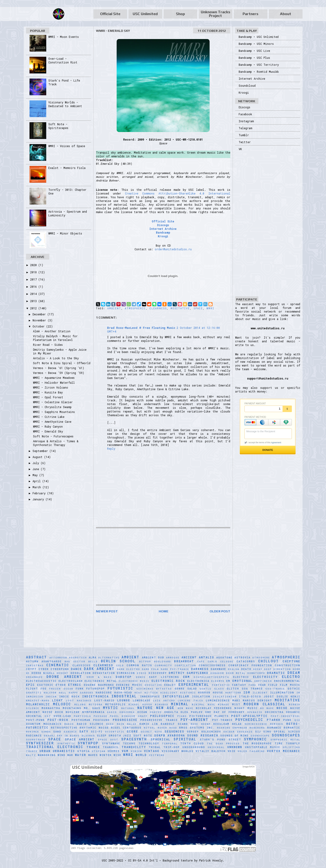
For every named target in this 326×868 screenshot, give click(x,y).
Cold (120, 665)
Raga (110, 724)
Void (232, 751)
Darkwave (218, 669)
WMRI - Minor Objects (65, 233)
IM (298, 693)
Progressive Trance (159, 720)
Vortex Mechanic (284, 751)
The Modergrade (257, 743)
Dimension (126, 673)
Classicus (82, 665)
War (70, 755)
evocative (153, 685)
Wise (117, 755)
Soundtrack (36, 740)
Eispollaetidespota (211, 677)
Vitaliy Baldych (211, 751)
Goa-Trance (275, 689)
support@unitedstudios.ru (268, 378)
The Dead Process (223, 744)
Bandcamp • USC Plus (254, 58)
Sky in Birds (68, 736)
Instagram (246, 121)
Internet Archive (163, 229)
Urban (45, 751)
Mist (236, 704)
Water (81, 755)
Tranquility (134, 747)
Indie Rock (69, 696)
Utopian (99, 751)
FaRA (252, 685)
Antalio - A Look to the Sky (56, 358)
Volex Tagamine (251, 751)
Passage (100, 716)
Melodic (62, 704)
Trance (93, 747)
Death (246, 669)
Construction (288, 665)
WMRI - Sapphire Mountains (54, 412)
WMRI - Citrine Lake (49, 417)
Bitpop (145, 662)
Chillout (268, 661)
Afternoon (58, 658)
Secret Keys (151, 732)
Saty (84, 731)
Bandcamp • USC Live (254, 51)
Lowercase (142, 700)
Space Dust (108, 740)
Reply (111, 449)
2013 (34, 301)
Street (235, 739)
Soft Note (143, 736)
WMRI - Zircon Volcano (51, 387)
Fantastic (221, 685)
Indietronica (95, 696)
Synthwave (111, 743)
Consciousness (212, 665)
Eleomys (218, 681)
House (218, 693)
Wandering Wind (52, 755)
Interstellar (176, 696)
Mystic (110, 708)
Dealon (234, 669)
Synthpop (88, 743)
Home (164, 611)
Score (132, 731)
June (37, 469)
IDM (247, 692)
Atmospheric (135, 309)
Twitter (245, 142)
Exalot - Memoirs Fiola (67, 168)
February (40, 493)
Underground (194, 747)
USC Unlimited (145, 14)
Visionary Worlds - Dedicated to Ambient (65, 104)
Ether (61, 685)
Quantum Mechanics (44, 724)
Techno (129, 743)
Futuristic (120, 688)
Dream (294, 673)
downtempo (256, 673)
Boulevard (163, 662)
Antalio (207, 657)
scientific (115, 732)
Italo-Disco (250, 696)
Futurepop (95, 689)
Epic (30, 685)
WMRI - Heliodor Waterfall (54, 383)
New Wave (186, 708)
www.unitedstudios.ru (268, 328)
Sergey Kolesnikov (204, 732)
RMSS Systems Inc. (197, 728)
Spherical (160, 739)
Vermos (114, 751)
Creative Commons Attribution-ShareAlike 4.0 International (178, 193)
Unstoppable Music (263, 747)
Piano (182, 716)
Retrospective (64, 728)
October (39, 326)
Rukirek (33, 732)
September (41, 451)
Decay (258, 669)
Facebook (245, 114)
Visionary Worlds (178, 751)
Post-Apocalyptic (249, 716)
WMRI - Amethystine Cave (52, 422)
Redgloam (221, 724)
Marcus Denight (257, 700)
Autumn (32, 661)
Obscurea (127, 712)
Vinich (136, 751)
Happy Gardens (81, 693)
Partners (250, 14)
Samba (46, 732)
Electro (291, 677)
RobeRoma (257, 728)
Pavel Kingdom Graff (129, 716)
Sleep (102, 736)
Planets (222, 716)
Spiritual (185, 739)
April (37, 481)
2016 (34, 287)
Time (279, 743)
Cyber (44, 669)
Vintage (152, 751)
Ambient (114, 309)
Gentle (206, 689)
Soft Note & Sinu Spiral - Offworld (62, 363)
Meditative (180, 309)
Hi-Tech (151, 693)
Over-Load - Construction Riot (63, 60)
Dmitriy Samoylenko (189, 673)
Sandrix (70, 732)
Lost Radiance (79, 701)
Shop (180, 14)
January (39, 499)
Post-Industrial (285, 716)
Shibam (229, 732)
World (141, 755)
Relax (237, 724)
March (38, 487)
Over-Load (63, 716)
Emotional (242, 681)
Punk (287, 720)
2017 (34, 279)
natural (128, 708)
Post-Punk (35, 720)
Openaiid (255, 712)
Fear (262, 685)
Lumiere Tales (191, 701)
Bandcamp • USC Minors (256, 44)
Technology (149, 743)
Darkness (200, 669)
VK (240, 149)
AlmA (93, 657)
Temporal (170, 744)
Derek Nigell (43, 673)
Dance (76, 669)
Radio (69, 724)
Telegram (245, 128)
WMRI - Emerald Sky (48, 431)
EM (228, 681)
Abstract (36, 657)
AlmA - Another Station (52, 331)
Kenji (295, 696)
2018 (34, 272)
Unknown (235, 747)
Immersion (35, 697)
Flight (32, 689)
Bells (93, 662)
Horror (204, 693)
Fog (44, 689)
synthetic (66, 744)
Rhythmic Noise (94, 728)
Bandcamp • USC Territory (259, 65)
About (286, 14)
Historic (188, 693)
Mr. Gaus (92, 708)
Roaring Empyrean (232, 728)
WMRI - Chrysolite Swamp (52, 407)
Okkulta (171, 712)
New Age (165, 708)
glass (219, 689)
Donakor (217, 673)
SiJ (258, 732)
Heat (138, 693)
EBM (186, 677)
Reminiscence (256, 724)
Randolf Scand (174, 724)
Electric (241, 677)
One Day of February (225, 712)
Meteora (96, 705)
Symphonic (255, 739)
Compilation (185, 665)
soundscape (260, 736)
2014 (34, 294)
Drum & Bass (99, 677)
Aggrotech (78, 658)
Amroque (173, 658)
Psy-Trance (222, 720)
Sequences (174, 731)
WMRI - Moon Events (64, 37)
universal (216, 747)
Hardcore (104, 693)
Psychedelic (249, 720)
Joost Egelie (276, 696)
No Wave (267, 708)
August (38, 457)
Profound (101, 720)
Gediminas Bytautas (154, 689)
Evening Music (129, 685)
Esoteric (45, 685)
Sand (57, 732)
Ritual (150, 728)
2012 (34, 308)
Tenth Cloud (192, 743)
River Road (167, 728)
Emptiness (263, 681)
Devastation (104, 673)
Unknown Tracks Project (216, 14)
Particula (82, 716)
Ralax (132, 724)
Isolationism (225, 697)
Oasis (112, 712)
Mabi (236, 700)
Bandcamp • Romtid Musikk (259, 72)
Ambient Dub (153, 657)
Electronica (198, 681)
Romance (274, 728)
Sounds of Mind (234, 736)
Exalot (170, 685)
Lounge (124, 700)
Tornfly (293, 743)
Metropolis (115, 704)
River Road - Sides (48, 345)
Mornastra (51, 708)
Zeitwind (157, 755)
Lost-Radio (104, 700)
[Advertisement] (163, 566)
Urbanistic (64, 751)
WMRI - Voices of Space (67, 146)
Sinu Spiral (274, 732)
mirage (224, 705)
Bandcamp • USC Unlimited (259, 37)
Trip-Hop (172, 747)
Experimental (194, 685)
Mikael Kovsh (140, 705)
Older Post (220, 611)
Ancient (189, 657)
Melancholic (38, 704)
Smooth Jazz (120, 736)
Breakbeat (184, 661)
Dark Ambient (99, 669)
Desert (63, 673)
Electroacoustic (41, 681)
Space (198, 309)
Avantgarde (52, 661)
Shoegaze (245, 732)
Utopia (84, 751)
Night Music (246, 708)
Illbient (260, 693)
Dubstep (124, 677)
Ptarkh (273, 720)
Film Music (290, 685)
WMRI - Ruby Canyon (48, 426)
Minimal (180, 704)
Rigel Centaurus (126, 728)
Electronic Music (134, 681)
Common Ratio (139, 665)
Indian (51, 697)
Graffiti (34, 693)
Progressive (125, 720)
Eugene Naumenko (99, 685)
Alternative (109, 658)
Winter (106, 755)
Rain (121, 724)
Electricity (265, 677)
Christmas (35, 665)
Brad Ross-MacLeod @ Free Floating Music (141, 328)
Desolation (81, 673)
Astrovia (242, 657)
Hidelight (169, 693)
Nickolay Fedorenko (214, 708)
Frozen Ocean (61, 689)
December (40, 314)
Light (58, 700)
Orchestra (274, 712)
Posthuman (81, 720)
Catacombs (246, 661)
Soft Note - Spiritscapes (58, 126)
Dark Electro (129, 669)
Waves (93, 755)
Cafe (201, 662)
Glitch (233, 689)
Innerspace (150, 696)
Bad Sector (75, 662)
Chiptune (291, 661)
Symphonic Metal (285, 740)
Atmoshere (261, 658)
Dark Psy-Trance (175, 669)
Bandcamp (163, 232)
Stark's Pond (213, 739)
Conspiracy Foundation (250, 665)
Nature (145, 708)
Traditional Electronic (55, 747)
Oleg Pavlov (192, 712)
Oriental (34, 716)
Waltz (31, 755)
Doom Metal (236, 673)
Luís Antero (164, 701)
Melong (80, 705)
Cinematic (58, 665)
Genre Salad (186, 689)
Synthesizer (40, 743)
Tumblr (244, 135)
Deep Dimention (278, 669)
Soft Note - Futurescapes (53, 436)
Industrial (124, 696)
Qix (297, 720)
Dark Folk (150, 669)
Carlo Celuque (221, 662)
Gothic (294, 689)
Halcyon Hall (55, 693)
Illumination (282, 693)
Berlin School (118, 661)
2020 (34, 265)
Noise (282, 708)
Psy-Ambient (194, 720)
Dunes (141, 677)
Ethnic (75, 685)
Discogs (163, 225)
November (40, 320)
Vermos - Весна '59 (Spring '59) (59, 373)
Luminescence (218, 700)
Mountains (72, 708)
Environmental (287, 681)
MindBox (162, 705)
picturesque (201, 716)
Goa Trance (252, 689)
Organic (293, 712)
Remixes (277, 724)
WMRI (211, 309)
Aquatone (224, 657)
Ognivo (156, 712)
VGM (125, 751)
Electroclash (71, 681)
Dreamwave (34, 677)
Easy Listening (164, 677)
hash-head (123, 693)
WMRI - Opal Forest (48, 397)
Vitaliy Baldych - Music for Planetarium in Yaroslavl (55, 338)
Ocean (142, 712)
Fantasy (239, 685)
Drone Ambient (64, 677)
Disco (142, 673)
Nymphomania (93, 712)
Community (163, 665)
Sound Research (203, 735)
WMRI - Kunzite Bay (48, 392)
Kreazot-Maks (38, 701)
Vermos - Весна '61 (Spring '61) (59, 368)
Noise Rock (53, 712)
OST (48, 716)
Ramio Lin (149, 724)
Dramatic (276, 673)
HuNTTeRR (233, 693)
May (36, 475)
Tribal (155, 747)
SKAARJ (49, 736)
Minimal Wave (204, 705)
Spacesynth (134, 739)
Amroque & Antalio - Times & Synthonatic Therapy (56, 443)
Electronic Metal (101, 681)
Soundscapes (286, 735)
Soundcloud (247, 86)
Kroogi (163, 236)
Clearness (158, 309)
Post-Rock (58, 720)
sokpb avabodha (170, 735)
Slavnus (88, 736)
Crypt (31, 669)
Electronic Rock (168, 681)
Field (273, 685)
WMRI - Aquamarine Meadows (54, 378)
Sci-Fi (97, 732)
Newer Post (107, 611)
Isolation (201, 696)
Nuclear (73, 712)
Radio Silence (90, 724)
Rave (194, 724)
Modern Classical (264, 704)
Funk (80, 689)
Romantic (292, 728)
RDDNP (206, 724)
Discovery (158, 673)
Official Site (110, 14)
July (37, 463)
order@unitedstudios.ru (173, 249)
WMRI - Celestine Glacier (53, 402)
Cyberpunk (60, 669)
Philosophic (162, 716)
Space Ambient (80, 739)
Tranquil (111, 747)
